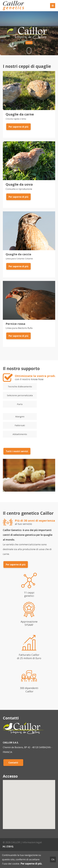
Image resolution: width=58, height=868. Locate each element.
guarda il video (29, 43)
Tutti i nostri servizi (17, 451)
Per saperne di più (18, 127)
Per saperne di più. (31, 864)
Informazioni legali (32, 842)
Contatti (13, 763)
